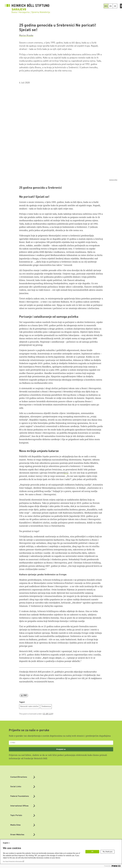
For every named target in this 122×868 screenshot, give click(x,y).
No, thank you (108, 852)
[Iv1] (66, 473)
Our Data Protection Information (13, 862)
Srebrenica (46, 707)
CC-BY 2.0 (47, 714)
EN (111, 6)
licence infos (113, 180)
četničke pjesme (56, 473)
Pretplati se (61, 749)
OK (92, 852)
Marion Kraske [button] (26, 36)
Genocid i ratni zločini (29, 707)
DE (115, 6)
